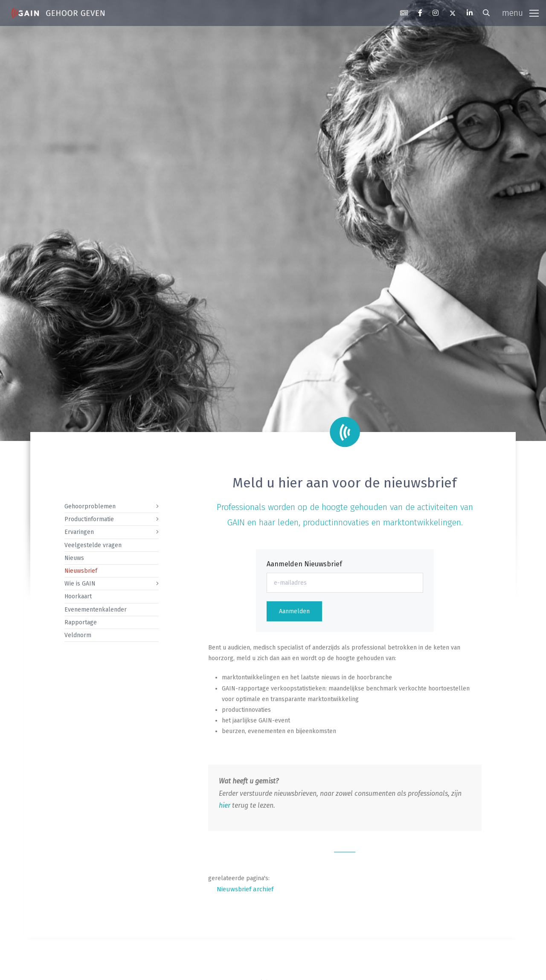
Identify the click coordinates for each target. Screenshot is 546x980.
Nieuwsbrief (81, 571)
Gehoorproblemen (90, 506)
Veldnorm (78, 635)
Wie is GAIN (80, 584)
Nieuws (74, 558)
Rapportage (81, 622)
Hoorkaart (78, 596)
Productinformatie (89, 519)
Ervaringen (79, 532)
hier (225, 805)
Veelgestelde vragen (93, 545)
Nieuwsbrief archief (245, 889)
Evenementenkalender (96, 610)
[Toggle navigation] (520, 13)
